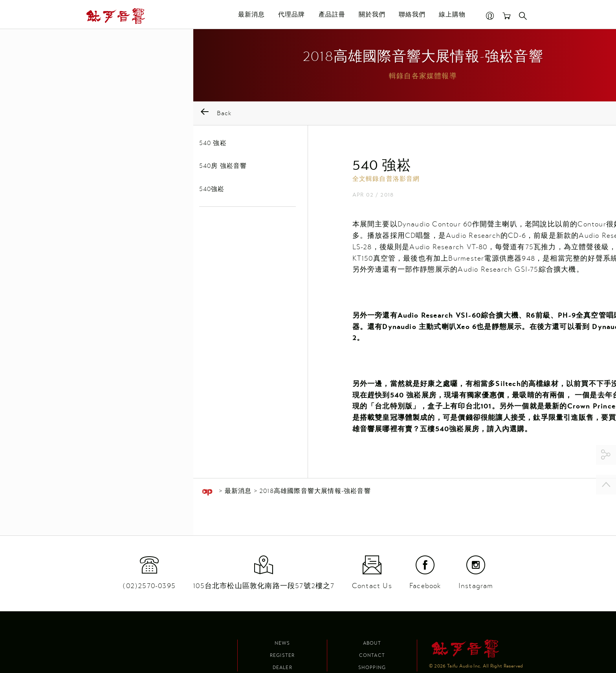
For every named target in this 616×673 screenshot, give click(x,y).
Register (282, 655)
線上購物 (448, 16)
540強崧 (97, 191)
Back (100, 116)
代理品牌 (287, 16)
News (282, 643)
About (372, 643)
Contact (372, 655)
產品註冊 (327, 16)
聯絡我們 (407, 16)
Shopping (372, 667)
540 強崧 (98, 145)
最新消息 (247, 16)
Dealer (282, 667)
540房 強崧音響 (108, 168)
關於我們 (367, 16)
